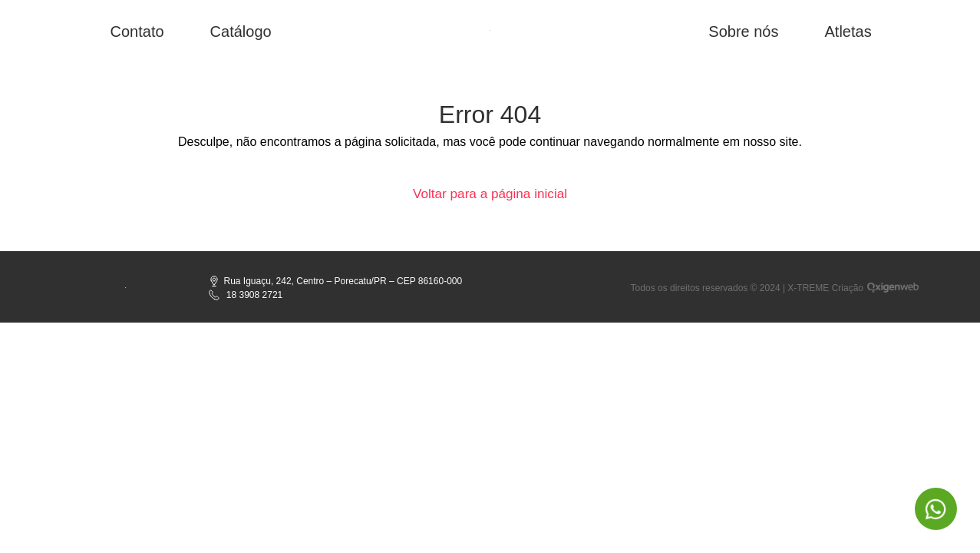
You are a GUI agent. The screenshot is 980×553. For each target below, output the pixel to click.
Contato (137, 31)
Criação (848, 290)
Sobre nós (743, 31)
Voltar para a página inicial (490, 194)
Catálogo (241, 31)
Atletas (848, 31)
